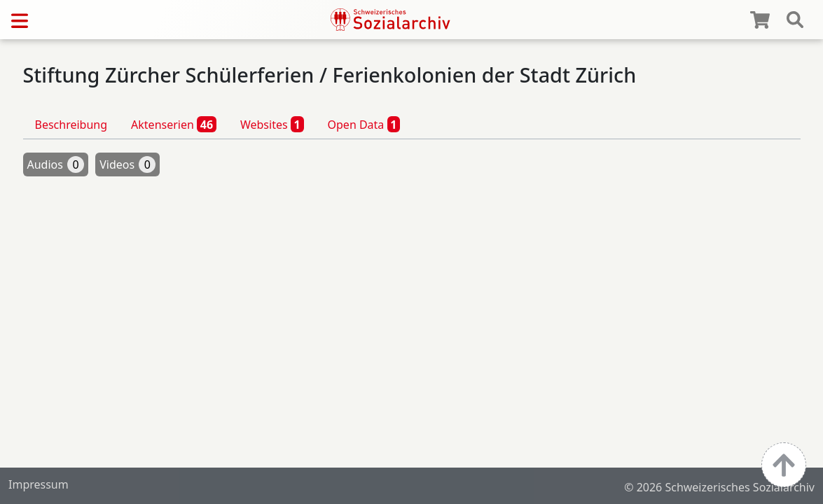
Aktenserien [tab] (174, 124)
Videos (127, 164)
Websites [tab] (272, 124)
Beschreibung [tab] (71, 125)
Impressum (39, 484)
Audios (56, 164)
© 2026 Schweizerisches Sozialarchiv (719, 487)
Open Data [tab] (364, 124)
